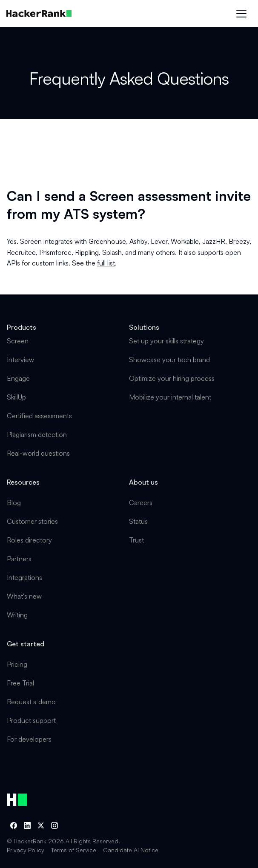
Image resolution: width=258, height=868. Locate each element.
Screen (18, 341)
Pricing (17, 664)
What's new (24, 596)
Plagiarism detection (37, 434)
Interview (20, 360)
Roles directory (29, 540)
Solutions (144, 327)
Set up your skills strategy (166, 341)
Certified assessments (39, 416)
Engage (18, 378)
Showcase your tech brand (169, 360)
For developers (29, 739)
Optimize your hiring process (172, 378)
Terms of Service (74, 850)
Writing (17, 615)
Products (21, 327)
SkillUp (16, 397)
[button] (241, 14)
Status (138, 521)
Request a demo (31, 702)
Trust (136, 540)
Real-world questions (38, 453)
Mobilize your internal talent (170, 397)
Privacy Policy (26, 850)
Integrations (24, 577)
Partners (19, 559)
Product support (31, 720)
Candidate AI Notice (131, 850)
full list (106, 263)
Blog (14, 503)
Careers (141, 503)
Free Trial (20, 683)
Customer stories (32, 521)
